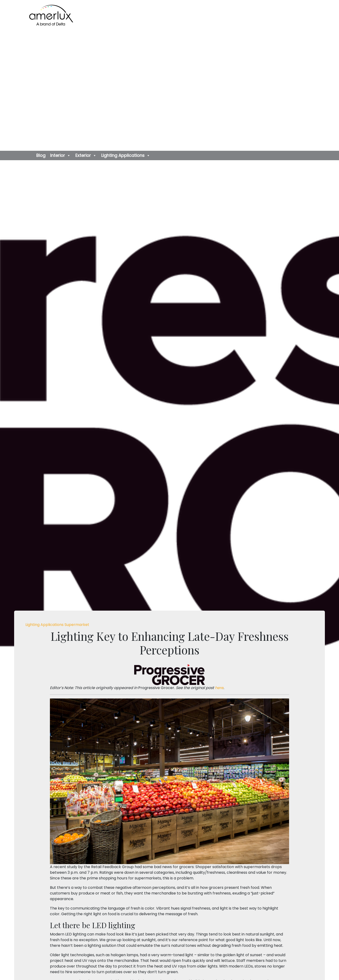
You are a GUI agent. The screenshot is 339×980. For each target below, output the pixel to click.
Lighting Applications (126, 155)
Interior (60, 155)
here (219, 688)
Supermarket (77, 625)
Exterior (86, 155)
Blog (41, 155)
